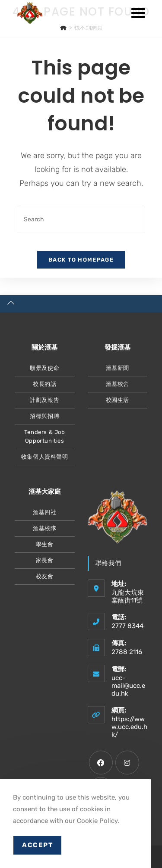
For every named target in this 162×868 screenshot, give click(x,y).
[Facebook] (101, 763)
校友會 (45, 576)
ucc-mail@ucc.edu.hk (128, 686)
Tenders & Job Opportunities (45, 436)
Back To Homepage (81, 260)
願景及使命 (44, 368)
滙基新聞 (118, 368)
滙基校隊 (44, 528)
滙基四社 (44, 512)
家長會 (45, 560)
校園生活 (118, 400)
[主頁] (63, 28)
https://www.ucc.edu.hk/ (129, 727)
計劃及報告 (44, 400)
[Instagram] (127, 763)
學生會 (45, 544)
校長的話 (44, 384)
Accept (37, 845)
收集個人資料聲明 (45, 457)
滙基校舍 (118, 384)
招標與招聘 (44, 416)
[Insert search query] (81, 219)
